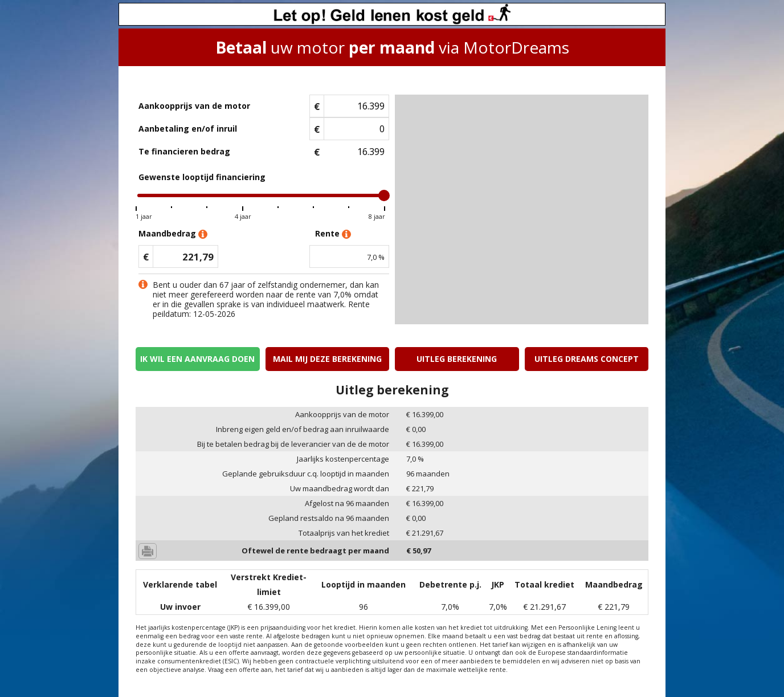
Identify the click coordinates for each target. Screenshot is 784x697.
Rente (333, 234)
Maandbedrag (173, 234)
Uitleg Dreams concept (587, 359)
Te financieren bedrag (184, 151)
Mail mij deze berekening (327, 359)
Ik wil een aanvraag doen (197, 359)
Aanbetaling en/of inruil (188, 129)
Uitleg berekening (457, 359)
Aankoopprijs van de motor (194, 106)
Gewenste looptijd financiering (202, 177)
